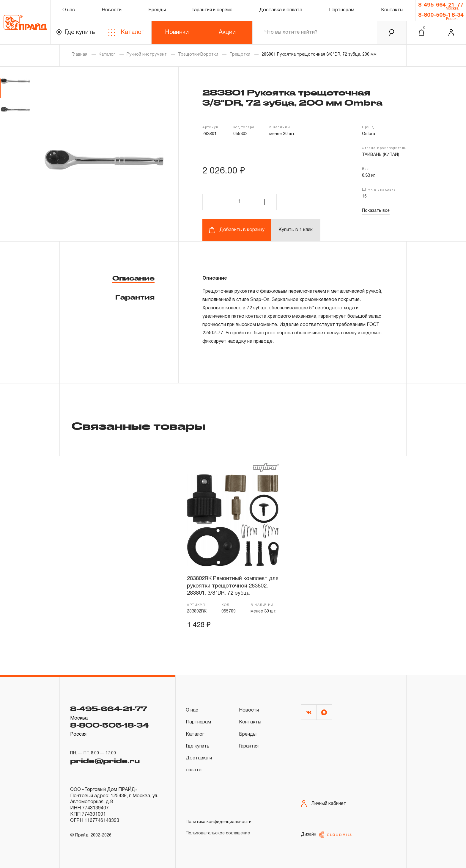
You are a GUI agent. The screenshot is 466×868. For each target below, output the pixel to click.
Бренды (157, 10)
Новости (112, 10)
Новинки (177, 32)
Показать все (376, 211)
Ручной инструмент (147, 55)
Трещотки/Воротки (198, 55)
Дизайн (327, 835)
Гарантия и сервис (212, 10)
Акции (227, 32)
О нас (69, 10)
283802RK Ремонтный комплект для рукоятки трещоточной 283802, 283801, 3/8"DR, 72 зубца (233, 586)
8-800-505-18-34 (441, 15)
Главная (79, 55)
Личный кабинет (324, 804)
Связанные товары (138, 426)
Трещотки (240, 55)
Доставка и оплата (281, 10)
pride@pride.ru (105, 761)
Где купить (76, 33)
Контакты (392, 10)
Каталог (126, 33)
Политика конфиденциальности (219, 822)
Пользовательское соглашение (218, 833)
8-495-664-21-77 (441, 5)
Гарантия (135, 297)
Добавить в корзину (237, 230)
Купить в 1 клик (296, 230)
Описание (133, 278)
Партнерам (342, 10)
